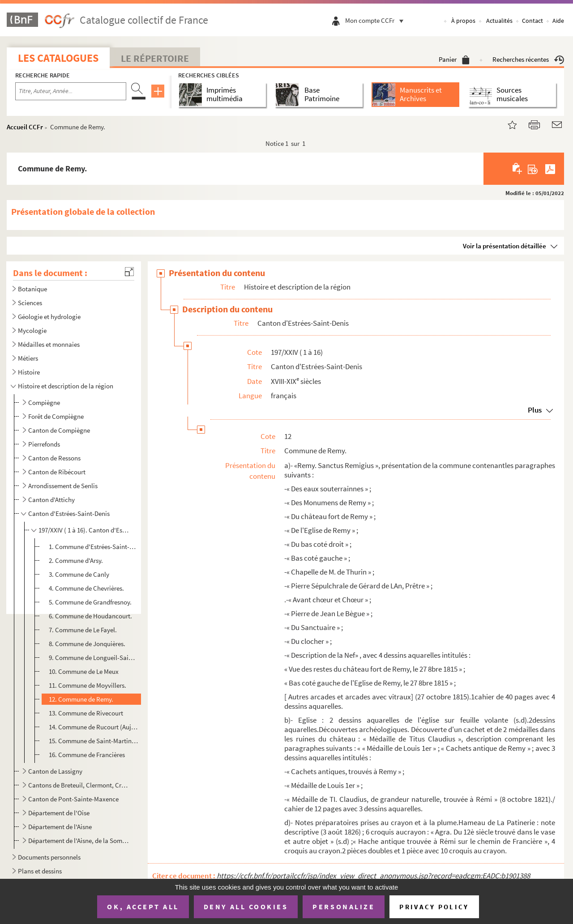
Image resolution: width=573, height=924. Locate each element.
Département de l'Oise (59, 813)
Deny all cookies (246, 907)
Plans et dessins (40, 871)
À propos (463, 21)
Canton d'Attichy (51, 500)
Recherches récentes (528, 59)
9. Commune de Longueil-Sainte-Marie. (94, 658)
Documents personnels (49, 857)
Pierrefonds (44, 444)
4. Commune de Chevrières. (86, 588)
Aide (558, 21)
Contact (532, 21)
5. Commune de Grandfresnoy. (90, 602)
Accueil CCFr (25, 127)
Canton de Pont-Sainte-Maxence (73, 799)
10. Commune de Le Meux (84, 671)
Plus (535, 410)
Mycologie (32, 330)
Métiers (28, 358)
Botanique (32, 289)
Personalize (344, 907)
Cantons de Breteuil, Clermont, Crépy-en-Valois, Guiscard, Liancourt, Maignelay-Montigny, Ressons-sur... (79, 785)
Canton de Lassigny (55, 771)
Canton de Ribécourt (57, 472)
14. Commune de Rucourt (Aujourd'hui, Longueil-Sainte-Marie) (94, 727)
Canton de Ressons (54, 458)
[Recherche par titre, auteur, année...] (71, 91)
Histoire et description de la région (66, 386)
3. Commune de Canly (79, 574)
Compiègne (44, 402)
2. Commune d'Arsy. (76, 560)
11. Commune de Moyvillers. (88, 685)
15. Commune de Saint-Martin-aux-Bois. (94, 741)
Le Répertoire (155, 58)
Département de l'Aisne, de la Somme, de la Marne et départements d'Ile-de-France (79, 841)
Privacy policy (434, 907)
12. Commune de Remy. (81, 699)
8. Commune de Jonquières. (87, 644)
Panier (454, 59)
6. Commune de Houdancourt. (90, 616)
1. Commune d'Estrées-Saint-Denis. (94, 547)
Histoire (29, 372)
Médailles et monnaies (49, 344)
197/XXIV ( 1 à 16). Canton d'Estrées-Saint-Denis (84, 530)
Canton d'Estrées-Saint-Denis (69, 513)
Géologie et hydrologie (49, 317)
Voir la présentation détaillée (505, 246)
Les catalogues (58, 58)
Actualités (499, 21)
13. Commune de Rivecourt (86, 713)
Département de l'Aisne (60, 827)
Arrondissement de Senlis (63, 486)
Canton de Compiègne (59, 430)
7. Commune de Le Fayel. (83, 630)
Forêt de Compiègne (56, 416)
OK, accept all (143, 907)
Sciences (30, 303)
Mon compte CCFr (376, 20)
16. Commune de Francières (87, 755)
